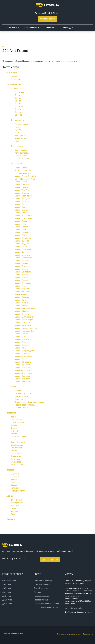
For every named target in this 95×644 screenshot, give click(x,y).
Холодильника (17, 420)
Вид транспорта (17, 120)
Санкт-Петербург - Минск (26, 179)
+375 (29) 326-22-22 (48, 13)
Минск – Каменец (22, 376)
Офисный (15, 477)
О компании (11, 28)
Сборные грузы (21, 156)
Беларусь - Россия (23, 171)
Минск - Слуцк (21, 235)
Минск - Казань (21, 263)
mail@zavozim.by (75, 608)
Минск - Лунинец (22, 280)
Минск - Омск (20, 342)
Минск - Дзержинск (23, 283)
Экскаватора (16, 453)
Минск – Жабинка (22, 368)
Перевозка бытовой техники (46, 608)
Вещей (13, 417)
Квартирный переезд (43, 581)
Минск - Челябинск (23, 325)
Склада (14, 482)
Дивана (14, 428)
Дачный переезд (41, 588)
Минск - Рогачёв (22, 261)
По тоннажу (16, 88)
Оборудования (17, 445)
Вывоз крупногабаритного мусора (29, 402)
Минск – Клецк (21, 294)
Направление (16, 164)
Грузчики (18, 391)
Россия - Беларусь (23, 173)
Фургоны (14, 511)
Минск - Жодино (22, 244)
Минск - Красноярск (23, 339)
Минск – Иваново (22, 370)
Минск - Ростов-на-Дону (25, 331)
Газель (18, 127)
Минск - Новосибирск (24, 320)
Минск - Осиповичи (23, 272)
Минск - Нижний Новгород (26, 328)
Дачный (14, 479)
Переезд (67, 28)
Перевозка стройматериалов (46, 604)
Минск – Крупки (21, 300)
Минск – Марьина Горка (25, 308)
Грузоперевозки (31, 28)
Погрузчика (15, 459)
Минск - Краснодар (23, 323)
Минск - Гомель (21, 187)
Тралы (13, 508)
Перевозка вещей (41, 600)
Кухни (13, 439)
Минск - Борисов (22, 201)
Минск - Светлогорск (24, 258)
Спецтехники (16, 448)
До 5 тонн (19, 104)
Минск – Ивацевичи (23, 373)
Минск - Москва (21, 168)
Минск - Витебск (22, 190)
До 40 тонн (19, 115)
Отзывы (14, 76)
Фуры (13, 514)
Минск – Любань (22, 306)
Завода (14, 485)
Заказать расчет (47, 19)
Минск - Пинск (21, 224)
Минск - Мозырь (22, 213)
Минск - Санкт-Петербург (26, 176)
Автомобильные (22, 153)
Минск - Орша (21, 221)
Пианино (14, 431)
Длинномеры (16, 500)
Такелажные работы (23, 394)
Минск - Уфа (20, 348)
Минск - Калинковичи (24, 252)
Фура (17, 132)
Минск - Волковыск (23, 249)
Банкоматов (16, 462)
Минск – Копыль (22, 297)
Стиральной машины (20, 422)
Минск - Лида (20, 204)
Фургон (18, 130)
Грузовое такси (21, 124)
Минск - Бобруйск (22, 199)
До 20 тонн (19, 112)
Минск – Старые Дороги (25, 351)
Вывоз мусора (21, 399)
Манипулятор (20, 138)
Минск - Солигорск (23, 238)
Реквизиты (15, 79)
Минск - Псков (21, 337)
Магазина (15, 488)
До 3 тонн (19, 98)
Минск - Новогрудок (23, 216)
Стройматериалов (18, 437)
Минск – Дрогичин (22, 365)
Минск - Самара (22, 345)
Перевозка (51, 28)
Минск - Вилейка (22, 275)
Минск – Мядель (22, 311)
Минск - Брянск (21, 334)
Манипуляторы (17, 503)
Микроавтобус (21, 135)
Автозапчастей (17, 465)
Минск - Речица (21, 230)
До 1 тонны (20, 92)
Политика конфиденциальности (69, 634)
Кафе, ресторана (18, 491)
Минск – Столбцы (22, 353)
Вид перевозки (17, 146)
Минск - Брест (21, 182)
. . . (79, 28)
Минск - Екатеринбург (24, 317)
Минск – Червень (22, 286)
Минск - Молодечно (23, 210)
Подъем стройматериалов (26, 405)
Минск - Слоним (22, 232)
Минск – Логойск (22, 303)
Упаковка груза (21, 396)
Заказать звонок (50, 560)
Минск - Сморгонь (22, 255)
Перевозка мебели (42, 596)
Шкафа (14, 434)
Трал (17, 141)
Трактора (15, 451)
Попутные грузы (22, 159)
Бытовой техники (18, 442)
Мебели (14, 425)
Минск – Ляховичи (22, 379)
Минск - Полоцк (21, 227)
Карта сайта (88, 634)
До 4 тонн (19, 101)
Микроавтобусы (17, 506)
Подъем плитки (21, 408)
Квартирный (16, 474)
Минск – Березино (23, 289)
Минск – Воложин (22, 292)
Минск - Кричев (21, 277)
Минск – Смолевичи (23, 356)
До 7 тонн (19, 106)
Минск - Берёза (21, 269)
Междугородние (22, 150)
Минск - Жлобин (22, 241)
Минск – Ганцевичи (23, 362)
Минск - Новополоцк (23, 218)
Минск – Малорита (23, 382)
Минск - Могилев (22, 185)
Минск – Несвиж (22, 314)
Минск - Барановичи (23, 196)
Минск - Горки (21, 207)
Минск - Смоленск (22, 266)
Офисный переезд (42, 584)
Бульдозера (16, 456)
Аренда (10, 496)
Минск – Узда (20, 359)
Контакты (11, 519)
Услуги (13, 387)
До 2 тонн (19, 95)
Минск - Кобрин (21, 247)
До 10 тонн (19, 109)
